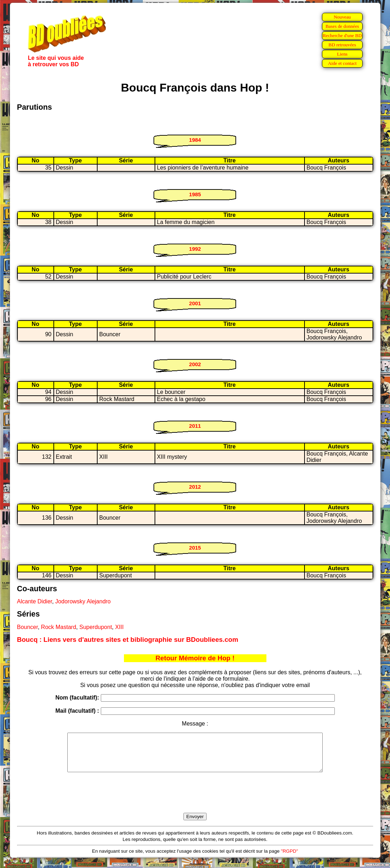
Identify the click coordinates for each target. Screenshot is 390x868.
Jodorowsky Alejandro (83, 601)
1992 (195, 249)
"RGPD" (290, 859)
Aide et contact (342, 63)
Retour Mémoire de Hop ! (195, 658)
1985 (195, 194)
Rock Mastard (59, 627)
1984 (195, 140)
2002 (195, 364)
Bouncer (28, 627)
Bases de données (342, 26)
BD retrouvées (342, 45)
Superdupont (96, 627)
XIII (119, 627)
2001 (195, 303)
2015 (195, 548)
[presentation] (195, 801)
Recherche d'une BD (342, 35)
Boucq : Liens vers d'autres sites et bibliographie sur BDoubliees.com (128, 640)
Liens (342, 54)
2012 (195, 487)
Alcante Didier (35, 601)
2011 (195, 426)
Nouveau (342, 17)
